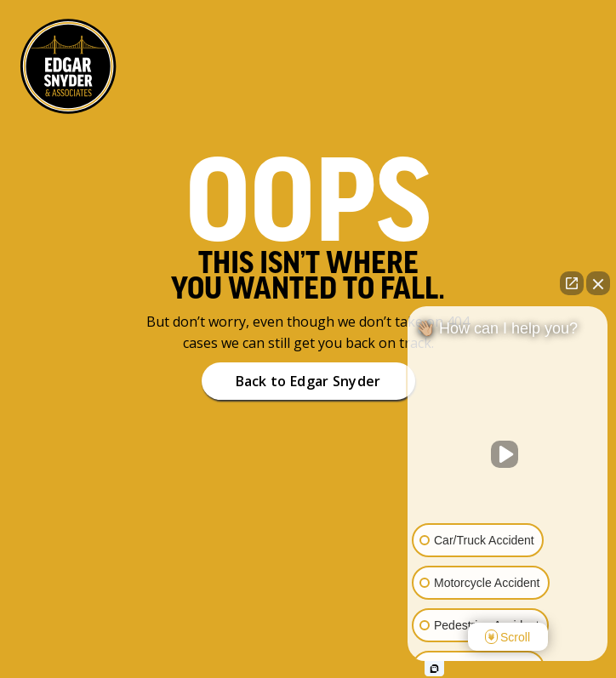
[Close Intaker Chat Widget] (598, 283)
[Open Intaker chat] (434, 669)
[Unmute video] (508, 454)
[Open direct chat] (572, 283)
